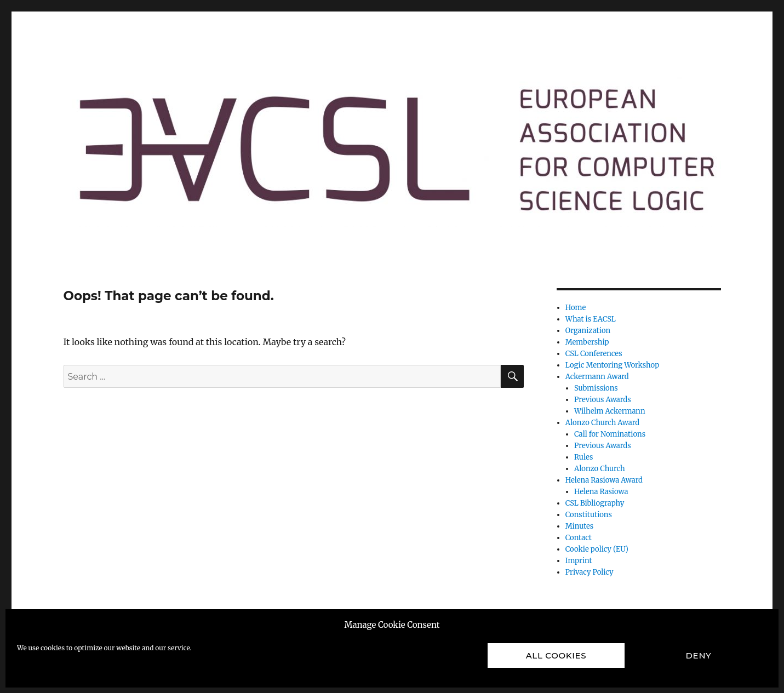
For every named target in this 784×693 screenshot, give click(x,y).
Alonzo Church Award (602, 423)
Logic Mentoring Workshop (612, 365)
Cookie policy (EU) (597, 549)
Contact (579, 538)
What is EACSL (591, 319)
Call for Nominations (610, 434)
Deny (699, 655)
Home (576, 308)
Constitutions (589, 515)
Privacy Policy (590, 572)
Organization (588, 331)
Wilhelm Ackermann (610, 411)
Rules (583, 457)
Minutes (580, 526)
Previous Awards (603, 400)
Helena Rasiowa (601, 492)
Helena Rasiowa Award (604, 480)
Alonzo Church (600, 469)
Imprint (579, 561)
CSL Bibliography (595, 503)
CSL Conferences (594, 354)
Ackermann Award (597, 377)
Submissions (596, 388)
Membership (587, 342)
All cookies (556, 655)
